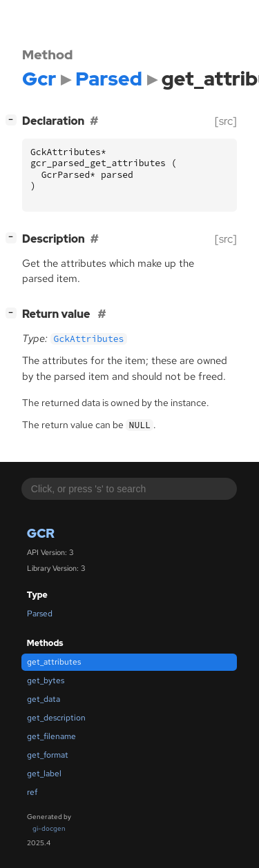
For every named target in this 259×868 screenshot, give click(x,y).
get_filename (51, 736)
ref (32, 792)
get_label (44, 774)
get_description (56, 718)
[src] (226, 121)
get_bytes (46, 680)
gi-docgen (49, 828)
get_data (44, 699)
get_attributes (54, 662)
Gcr (41, 533)
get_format (48, 755)
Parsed (40, 614)
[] (14, 120)
